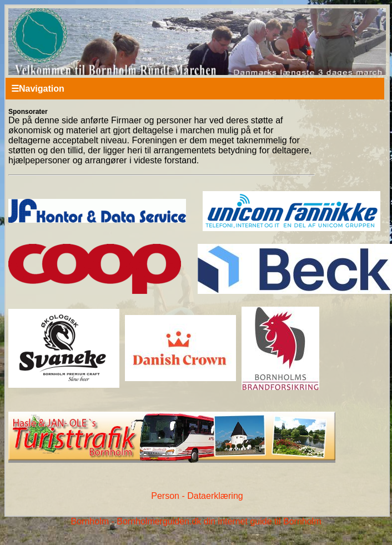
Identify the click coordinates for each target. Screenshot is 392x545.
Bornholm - (93, 521)
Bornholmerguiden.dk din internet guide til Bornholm (219, 521)
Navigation (38, 89)
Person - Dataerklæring (197, 496)
